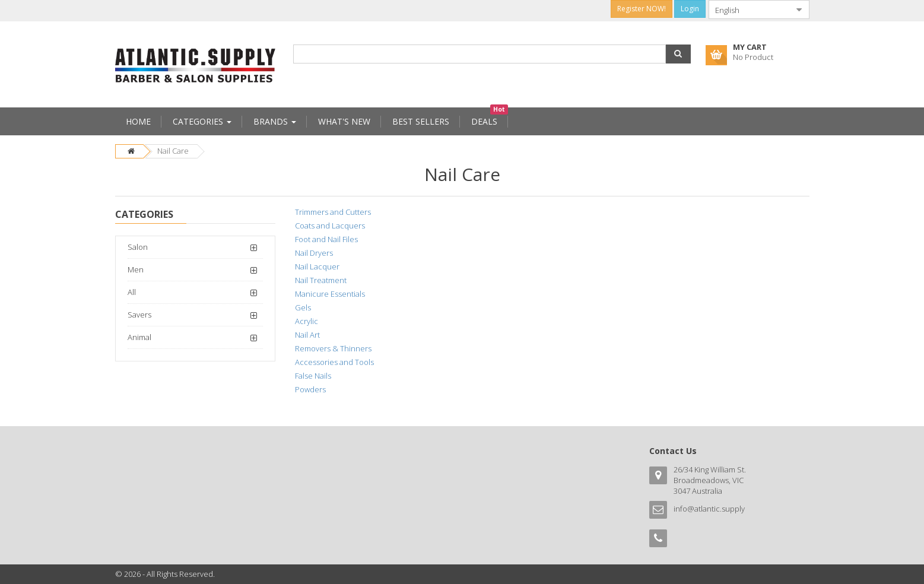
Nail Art (307, 335)
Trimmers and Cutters (333, 212)
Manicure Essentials (330, 294)
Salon (138, 247)
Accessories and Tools (334, 362)
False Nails (313, 376)
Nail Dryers (314, 253)
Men (136, 269)
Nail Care (173, 151)
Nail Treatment (321, 280)
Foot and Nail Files (326, 239)
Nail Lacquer (317, 266)
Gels (303, 307)
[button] (678, 54)
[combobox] (750, 9)
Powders (310, 389)
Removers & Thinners (333, 348)
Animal (139, 337)
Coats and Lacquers (330, 226)
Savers (139, 315)
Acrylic (307, 321)
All (132, 292)
